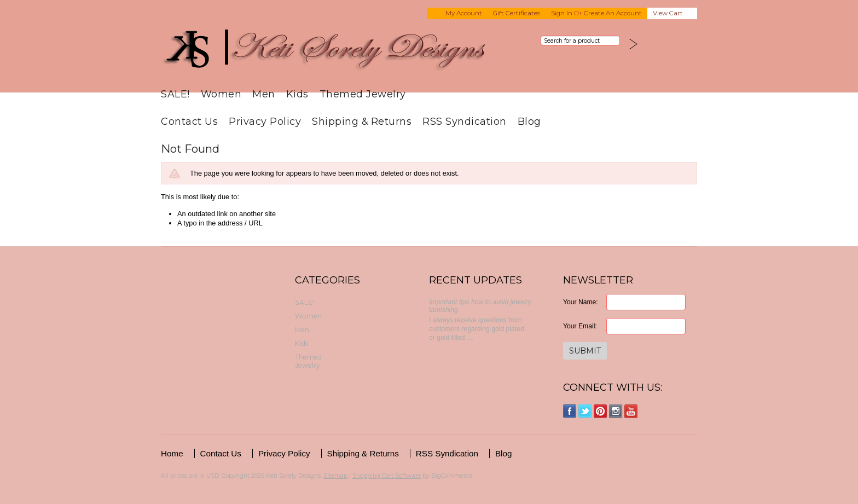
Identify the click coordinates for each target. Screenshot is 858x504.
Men (264, 94)
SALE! (175, 94)
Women (221, 94)
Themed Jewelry (363, 94)
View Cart (668, 13)
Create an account (613, 13)
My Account (464, 13)
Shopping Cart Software (387, 476)
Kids (297, 94)
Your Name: (581, 302)
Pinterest (601, 411)
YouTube (631, 411)
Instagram (616, 411)
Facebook (570, 411)
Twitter (585, 411)
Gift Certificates (517, 13)
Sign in (562, 13)
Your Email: (580, 326)
